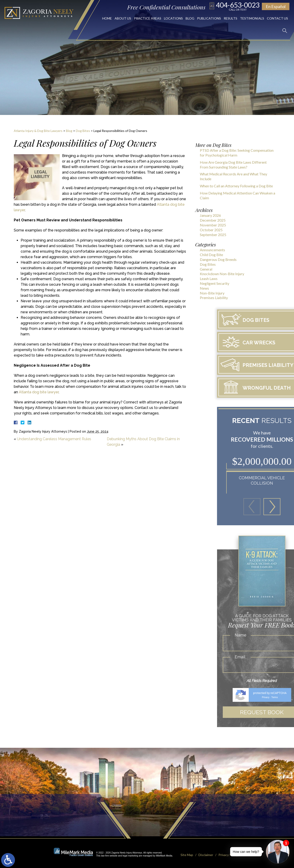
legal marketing (130, 854)
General (206, 269)
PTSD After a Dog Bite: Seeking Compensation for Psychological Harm (237, 153)
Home (107, 18)
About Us (123, 18)
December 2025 (213, 220)
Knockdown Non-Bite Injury (222, 274)
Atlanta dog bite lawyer (39, 392)
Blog (190, 18)
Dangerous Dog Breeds (218, 259)
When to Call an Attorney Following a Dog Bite (236, 186)
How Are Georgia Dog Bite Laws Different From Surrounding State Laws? (233, 165)
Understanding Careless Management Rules (54, 439)
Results (230, 18)
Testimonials (252, 18)
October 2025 (211, 230)
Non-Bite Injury (212, 293)
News (204, 288)
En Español (276, 6)
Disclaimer (206, 853)
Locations (173, 18)
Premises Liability (214, 298)
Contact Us (277, 18)
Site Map (187, 853)
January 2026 (210, 215)
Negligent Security (215, 283)
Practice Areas (148, 18)
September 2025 (213, 235)
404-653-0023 (238, 6)
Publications (209, 18)
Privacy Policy (228, 853)
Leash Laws (209, 278)
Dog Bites (83, 131)
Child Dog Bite (211, 255)
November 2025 (213, 225)
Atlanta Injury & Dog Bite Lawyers (38, 131)
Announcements (212, 250)
